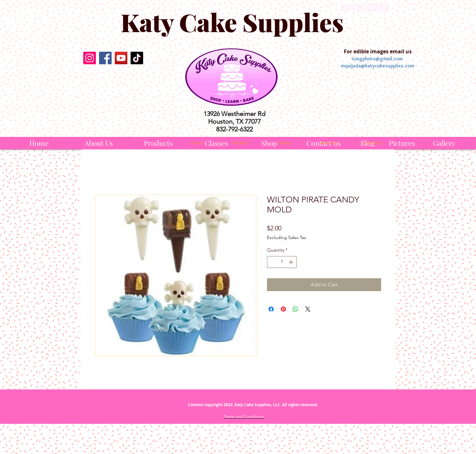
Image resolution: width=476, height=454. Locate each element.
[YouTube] (121, 58)
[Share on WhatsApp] (296, 309)
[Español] (378, 8)
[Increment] (292, 262)
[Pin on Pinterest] (283, 309)
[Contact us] (373, 143)
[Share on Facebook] (271, 309)
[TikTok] (137, 58)
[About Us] (99, 143)
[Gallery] (444, 143)
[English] (352, 8)
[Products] (158, 143)
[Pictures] (402, 143)
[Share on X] (308, 309)
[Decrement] (272, 262)
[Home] (39, 143)
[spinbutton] (282, 262)
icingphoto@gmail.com (377, 59)
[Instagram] (90, 58)
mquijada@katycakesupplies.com (378, 66)
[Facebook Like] (113, 80)
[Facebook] (105, 58)
